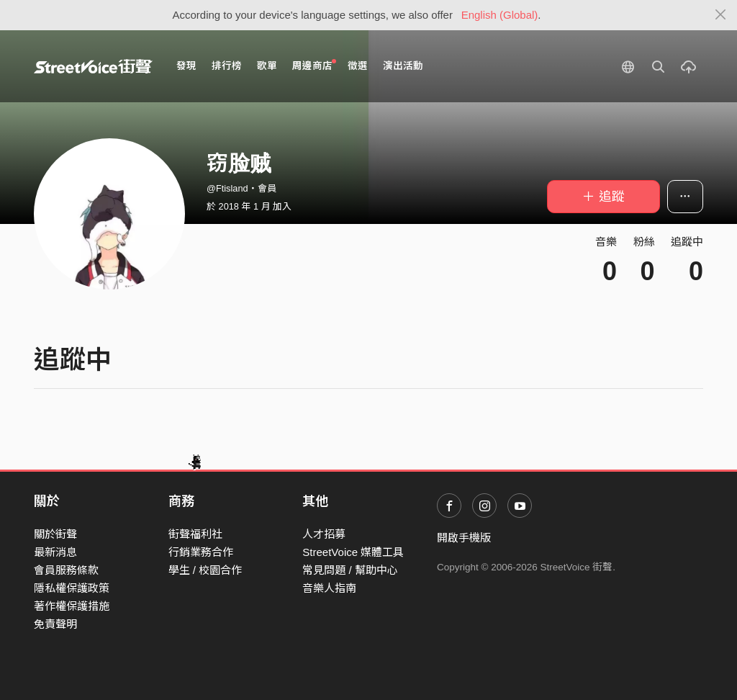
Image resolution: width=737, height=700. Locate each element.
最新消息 (55, 552)
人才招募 (324, 534)
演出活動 (403, 66)
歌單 (267, 66)
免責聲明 (55, 624)
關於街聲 (55, 534)
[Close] (721, 15)
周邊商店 (314, 65)
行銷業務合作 (201, 552)
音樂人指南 (329, 588)
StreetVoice (93, 66)
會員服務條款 (66, 570)
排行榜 (227, 66)
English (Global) (500, 15)
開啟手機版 (464, 538)
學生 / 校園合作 (205, 570)
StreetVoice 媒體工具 (353, 552)
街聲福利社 (195, 534)
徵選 (358, 66)
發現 (186, 66)
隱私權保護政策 (72, 588)
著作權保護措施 (72, 606)
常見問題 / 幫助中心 (350, 570)
